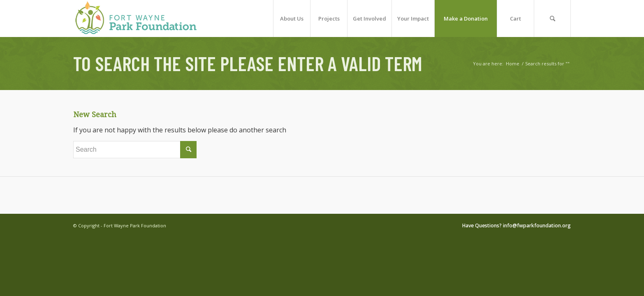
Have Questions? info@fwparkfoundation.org (517, 225)
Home (513, 64)
